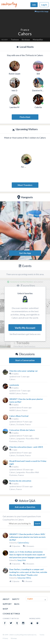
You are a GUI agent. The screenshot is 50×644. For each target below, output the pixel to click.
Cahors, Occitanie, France (20, 424)
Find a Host (25, 117)
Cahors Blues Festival (19, 416)
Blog (17, 604)
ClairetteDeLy (23, 543)
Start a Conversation (25, 360)
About (6, 599)
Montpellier (38, 40)
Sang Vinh (22, 560)
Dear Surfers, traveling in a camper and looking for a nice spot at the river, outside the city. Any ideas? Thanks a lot (28, 572)
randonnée (14, 385)
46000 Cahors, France (18, 393)
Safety (16, 599)
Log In (44, 5)
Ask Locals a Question (25, 507)
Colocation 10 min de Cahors (22, 430)
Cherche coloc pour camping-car (24, 371)
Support (7, 604)
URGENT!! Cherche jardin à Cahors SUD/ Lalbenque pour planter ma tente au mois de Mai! (27, 537)
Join (34, 5)
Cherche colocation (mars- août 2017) (26, 447)
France (25, 30)
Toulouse (15, 40)
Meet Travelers (25, 185)
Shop (5, 609)
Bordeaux (26, 40)
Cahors (12, 379)
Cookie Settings (11, 614)
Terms (42, 635)
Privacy (5, 638)
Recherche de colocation (20, 481)
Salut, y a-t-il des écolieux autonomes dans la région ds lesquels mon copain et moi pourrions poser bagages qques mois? (28, 555)
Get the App (25, 253)
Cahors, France (16, 489)
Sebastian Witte (24, 578)
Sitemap (14, 638)
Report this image (42, 11)
